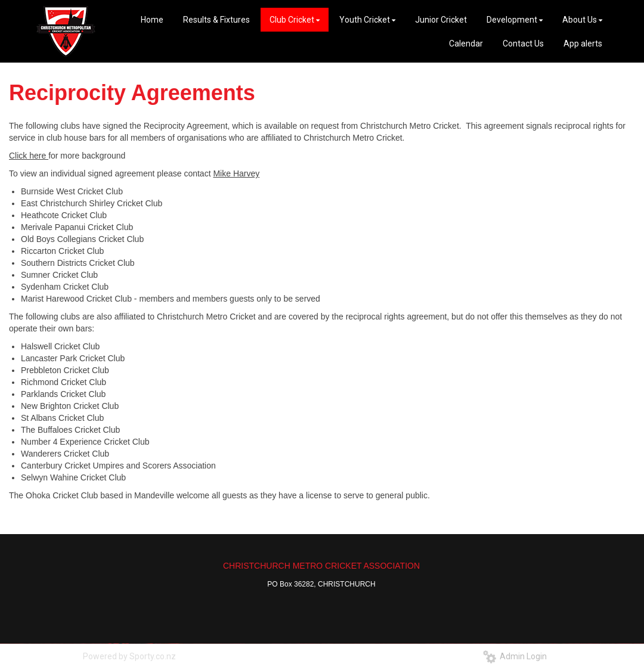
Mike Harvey (236, 173)
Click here (29, 156)
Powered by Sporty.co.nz (129, 656)
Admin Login (515, 656)
